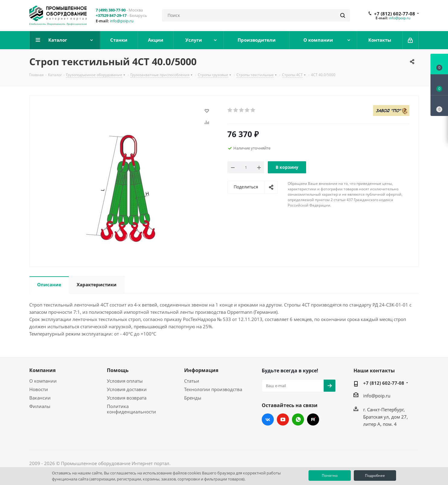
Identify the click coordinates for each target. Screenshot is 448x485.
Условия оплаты (125, 381)
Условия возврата (127, 398)
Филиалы (40, 406)
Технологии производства (213, 389)
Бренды (193, 398)
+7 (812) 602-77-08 (395, 14)
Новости (39, 389)
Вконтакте (268, 419)
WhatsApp (298, 419)
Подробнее (375, 475)
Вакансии (40, 398)
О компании (43, 381)
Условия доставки (127, 389)
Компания (42, 370)
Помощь (118, 370)
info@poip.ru (122, 21)
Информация (201, 370)
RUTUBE (313, 419)
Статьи (192, 381)
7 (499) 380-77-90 (111, 10)
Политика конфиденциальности (131, 409)
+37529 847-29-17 (111, 15)
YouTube (283, 419)
